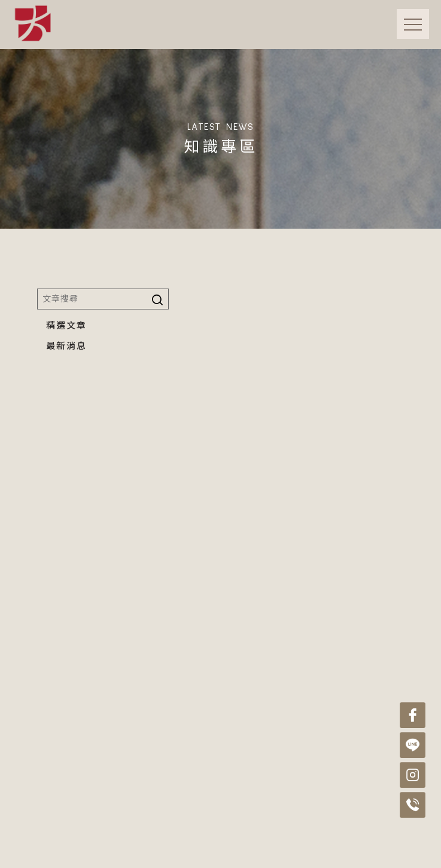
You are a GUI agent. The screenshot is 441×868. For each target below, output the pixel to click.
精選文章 (66, 326)
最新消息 (66, 346)
